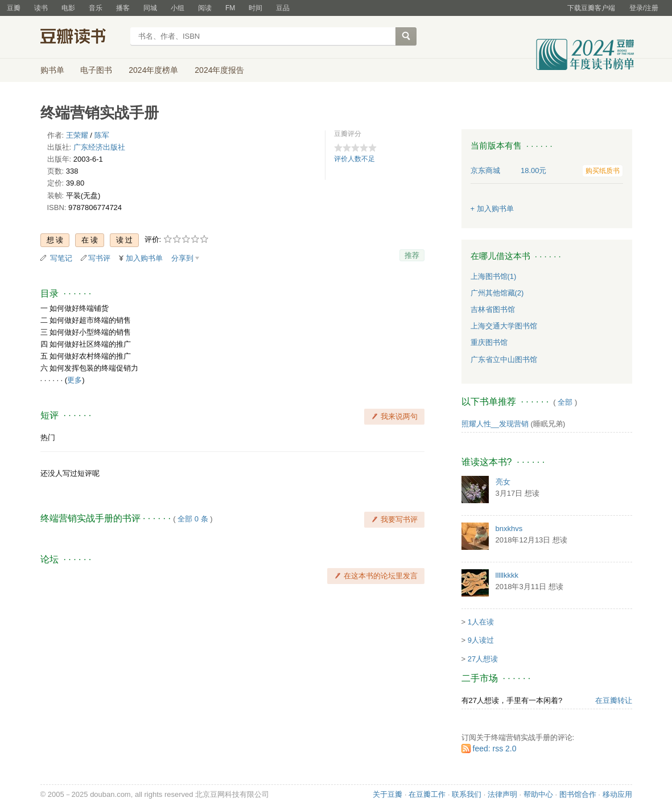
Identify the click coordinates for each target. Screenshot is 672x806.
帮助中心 (538, 794)
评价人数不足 (354, 159)
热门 (48, 437)
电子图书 (96, 70)
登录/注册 (644, 8)
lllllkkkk (507, 575)
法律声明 (502, 794)
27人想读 (483, 659)
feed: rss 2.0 (495, 749)
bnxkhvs (509, 529)
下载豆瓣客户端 (591, 8)
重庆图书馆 (489, 342)
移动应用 (617, 794)
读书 (41, 8)
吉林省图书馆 (493, 309)
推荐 (412, 255)
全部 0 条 (193, 519)
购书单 (52, 70)
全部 (565, 402)
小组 (178, 8)
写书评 (99, 258)
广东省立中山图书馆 (504, 359)
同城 (150, 8)
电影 (68, 8)
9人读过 (481, 640)
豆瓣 (14, 8)
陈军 (102, 135)
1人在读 (481, 622)
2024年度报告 (219, 70)
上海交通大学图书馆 (504, 326)
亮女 (503, 482)
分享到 (182, 258)
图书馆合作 (578, 794)
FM (230, 8)
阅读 (205, 8)
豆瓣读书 (82, 38)
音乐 (96, 8)
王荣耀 (77, 135)
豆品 (283, 8)
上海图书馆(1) (494, 276)
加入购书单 (144, 258)
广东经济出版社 (99, 147)
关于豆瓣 (387, 794)
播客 (123, 8)
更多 (75, 380)
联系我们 (467, 794)
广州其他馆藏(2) (497, 293)
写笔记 (61, 258)
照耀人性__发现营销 (495, 424)
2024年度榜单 (153, 70)
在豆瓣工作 (427, 794)
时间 (255, 8)
